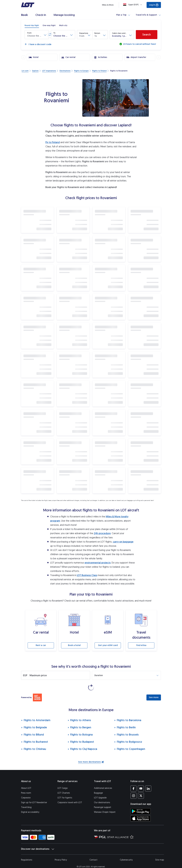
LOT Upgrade (100, 792)
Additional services (103, 782)
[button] (37, 35)
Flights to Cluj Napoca (82, 743)
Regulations (27, 854)
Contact (93, 854)
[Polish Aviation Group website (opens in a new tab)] (100, 831)
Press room (26, 787)
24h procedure (102, 533)
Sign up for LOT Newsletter (34, 797)
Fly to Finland (53, 142)
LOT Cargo (63, 782)
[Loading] (133, 5)
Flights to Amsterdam (36, 714)
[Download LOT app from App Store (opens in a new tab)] (141, 812)
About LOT (26, 782)
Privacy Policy (61, 854)
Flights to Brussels (126, 729)
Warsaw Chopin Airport (105, 806)
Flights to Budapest (81, 736)
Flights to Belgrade (34, 721)
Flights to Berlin (125, 721)
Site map (160, 854)
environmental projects (98, 563)
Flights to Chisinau (34, 743)
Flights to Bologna (80, 729)
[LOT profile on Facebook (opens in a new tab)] (134, 783)
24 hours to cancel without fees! (139, 44)
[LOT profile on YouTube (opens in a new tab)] (141, 783)
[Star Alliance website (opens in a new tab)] (121, 831)
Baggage (98, 787)
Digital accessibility (30, 806)
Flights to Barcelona (128, 714)
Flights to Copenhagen (130, 743)
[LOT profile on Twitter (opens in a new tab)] (141, 790)
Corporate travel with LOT (70, 797)
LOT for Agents (65, 792)
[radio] (32, 25)
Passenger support (103, 801)
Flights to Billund (32, 729)
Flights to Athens (79, 714)
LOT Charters (64, 787)
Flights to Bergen (79, 721)
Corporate (26, 792)
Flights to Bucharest (35, 736)
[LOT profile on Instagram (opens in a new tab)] (134, 790)
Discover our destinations (38, 843)
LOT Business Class (87, 575)
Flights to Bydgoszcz (128, 736)
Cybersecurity (126, 854)
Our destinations (102, 797)
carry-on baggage (123, 542)
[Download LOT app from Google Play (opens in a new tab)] (141, 805)
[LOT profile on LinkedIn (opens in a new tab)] (148, 783)
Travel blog (26, 801)
